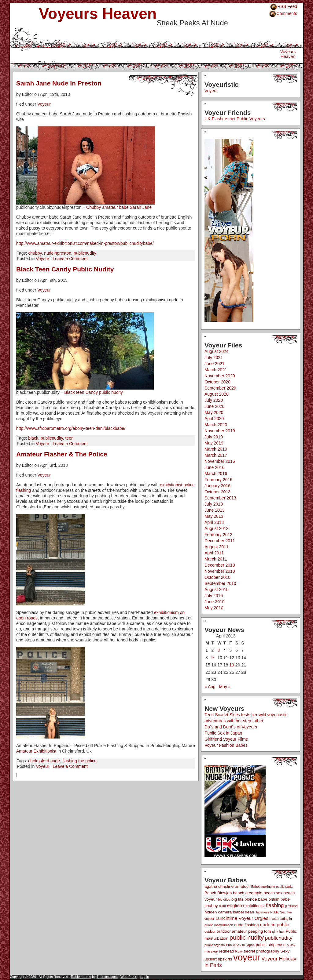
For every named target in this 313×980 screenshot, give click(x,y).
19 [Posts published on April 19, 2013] (232, 665)
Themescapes (107, 977)
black (33, 438)
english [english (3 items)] (235, 905)
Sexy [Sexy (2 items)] (285, 951)
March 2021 (216, 370)
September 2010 (220, 583)
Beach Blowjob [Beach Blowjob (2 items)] (218, 893)
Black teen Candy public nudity (93, 392)
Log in (144, 977)
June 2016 (214, 467)
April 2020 (214, 419)
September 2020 (220, 388)
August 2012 (217, 528)
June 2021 (214, 364)
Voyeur (44, 104)
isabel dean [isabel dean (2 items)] (243, 912)
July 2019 (214, 437)
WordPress (129, 977)
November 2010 (220, 571)
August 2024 (217, 351)
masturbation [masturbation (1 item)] (224, 925)
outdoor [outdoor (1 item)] (210, 931)
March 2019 (216, 449)
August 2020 (217, 394)
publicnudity (85, 253)
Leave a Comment (70, 259)
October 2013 (217, 492)
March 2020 (216, 425)
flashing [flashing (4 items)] (275, 905)
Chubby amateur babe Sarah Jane (119, 207)
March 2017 (216, 455)
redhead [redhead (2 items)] (226, 951)
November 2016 (220, 461)
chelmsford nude (44, 761)
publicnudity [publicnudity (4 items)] (279, 938)
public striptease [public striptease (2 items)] (271, 945)
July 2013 (214, 504)
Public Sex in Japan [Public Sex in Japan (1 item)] (240, 945)
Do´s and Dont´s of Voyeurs (231, 727)
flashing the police (79, 761)
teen (70, 438)
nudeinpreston (58, 253)
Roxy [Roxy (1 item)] (239, 951)
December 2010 (220, 565)
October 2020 (217, 382)
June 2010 (214, 602)
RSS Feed (287, 6)
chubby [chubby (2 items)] (211, 906)
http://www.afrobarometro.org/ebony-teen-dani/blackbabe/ (71, 428)
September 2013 (220, 498)
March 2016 (216, 474)
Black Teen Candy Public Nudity (65, 269)
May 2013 (214, 516)
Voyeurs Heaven (98, 14)
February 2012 (218, 535)
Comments (287, 13)
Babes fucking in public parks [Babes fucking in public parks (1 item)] (272, 887)
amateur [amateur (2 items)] (242, 886)
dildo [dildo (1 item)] (222, 906)
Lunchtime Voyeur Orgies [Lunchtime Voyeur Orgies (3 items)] (242, 918)
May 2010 (214, 608)
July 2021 (214, 358)
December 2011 (220, 541)
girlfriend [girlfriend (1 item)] (291, 906)
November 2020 (220, 376)
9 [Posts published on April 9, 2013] (213, 658)
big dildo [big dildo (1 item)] (224, 899)
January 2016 (217, 486)
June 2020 (214, 406)
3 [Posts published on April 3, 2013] (219, 650)
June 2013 (214, 510)
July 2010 (214, 596)
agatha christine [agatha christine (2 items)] (219, 886)
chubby (35, 253)
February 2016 (218, 480)
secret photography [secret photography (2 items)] (262, 951)
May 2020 (214, 412)
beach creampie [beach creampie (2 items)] (248, 893)
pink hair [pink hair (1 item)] (278, 931)
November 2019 (220, 431)
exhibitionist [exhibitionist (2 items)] (254, 906)
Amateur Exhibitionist (36, 751)
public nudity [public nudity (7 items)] (247, 938)
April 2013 (214, 522)
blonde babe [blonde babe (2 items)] (256, 899)
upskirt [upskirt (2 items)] (211, 959)
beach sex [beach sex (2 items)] (273, 893)
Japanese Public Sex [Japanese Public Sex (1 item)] (271, 912)
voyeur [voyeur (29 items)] (247, 957)
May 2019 (214, 443)
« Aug (210, 687)
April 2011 (214, 553)
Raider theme (81, 977)
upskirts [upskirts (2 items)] (225, 959)
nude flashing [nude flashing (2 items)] (246, 925)
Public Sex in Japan (223, 733)
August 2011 (217, 547)
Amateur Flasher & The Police (62, 454)
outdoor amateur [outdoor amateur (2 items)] (232, 931)
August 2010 (217, 590)
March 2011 (216, 559)
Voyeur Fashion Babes (226, 745)
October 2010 (217, 577)
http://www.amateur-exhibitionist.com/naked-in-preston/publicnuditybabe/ (85, 243)
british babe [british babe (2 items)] (279, 899)
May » (225, 687)
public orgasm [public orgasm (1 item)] (215, 945)
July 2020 (214, 400)
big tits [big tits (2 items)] (237, 899)
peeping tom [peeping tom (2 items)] (260, 931)
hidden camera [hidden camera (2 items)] (218, 912)
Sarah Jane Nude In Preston (59, 83)
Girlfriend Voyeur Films (226, 739)
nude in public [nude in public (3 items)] (274, 925)
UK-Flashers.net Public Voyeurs (235, 119)
